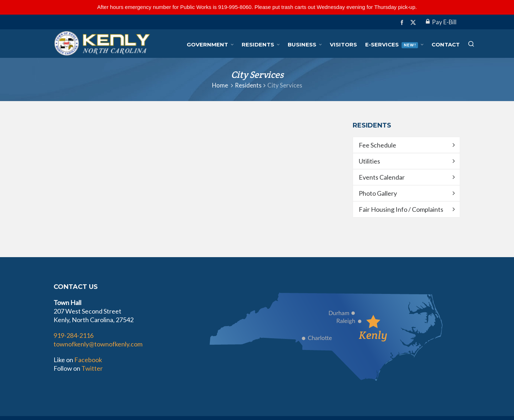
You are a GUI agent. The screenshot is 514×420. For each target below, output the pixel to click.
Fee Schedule (377, 145)
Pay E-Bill (441, 22)
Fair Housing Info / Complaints (401, 209)
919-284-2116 (74, 335)
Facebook (88, 360)
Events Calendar (382, 177)
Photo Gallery (378, 193)
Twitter (92, 368)
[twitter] (414, 22)
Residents (248, 85)
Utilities (369, 161)
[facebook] (403, 22)
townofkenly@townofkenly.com (98, 344)
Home (220, 85)
